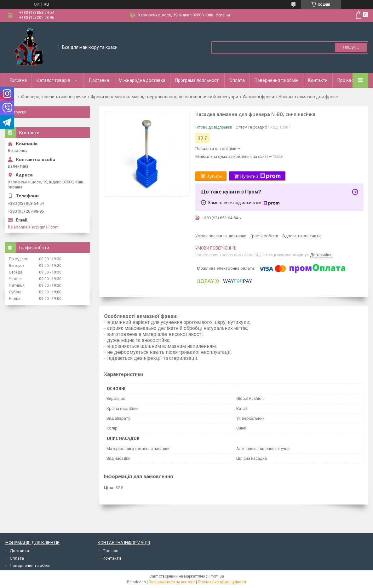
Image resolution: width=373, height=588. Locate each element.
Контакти (318, 80)
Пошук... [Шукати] (351, 47)
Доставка (99, 80)
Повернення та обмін (276, 80)
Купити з (261, 176)
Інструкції (17, 112)
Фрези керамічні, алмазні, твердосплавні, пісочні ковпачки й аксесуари (164, 97)
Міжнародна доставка (142, 80)
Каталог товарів (53, 80)
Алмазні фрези (258, 97)
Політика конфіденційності (222, 582)
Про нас (345, 80)
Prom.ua (217, 576)
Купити (214, 176)
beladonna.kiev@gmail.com (33, 227)
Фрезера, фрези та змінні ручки (54, 97)
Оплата (237, 80)
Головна (18, 80)
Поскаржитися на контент (172, 582)
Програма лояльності (197, 80)
